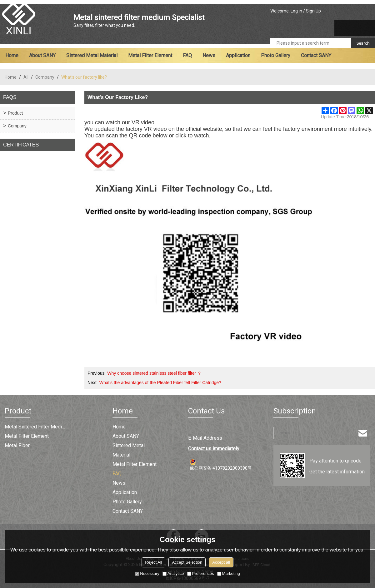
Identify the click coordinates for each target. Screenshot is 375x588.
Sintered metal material (92, 55)
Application (238, 55)
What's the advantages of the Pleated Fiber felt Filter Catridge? (160, 383)
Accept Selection (187, 562)
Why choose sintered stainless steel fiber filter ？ (154, 373)
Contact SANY (316, 55)
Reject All (153, 562)
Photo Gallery (276, 55)
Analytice (173, 573)
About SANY (42, 55)
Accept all (221, 562)
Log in (296, 11)
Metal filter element (150, 55)
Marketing (229, 573)
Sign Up (313, 11)
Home (12, 55)
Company (45, 77)
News (209, 55)
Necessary (147, 573)
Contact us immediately (214, 449)
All (26, 77)
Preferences (201, 573)
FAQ (187, 55)
